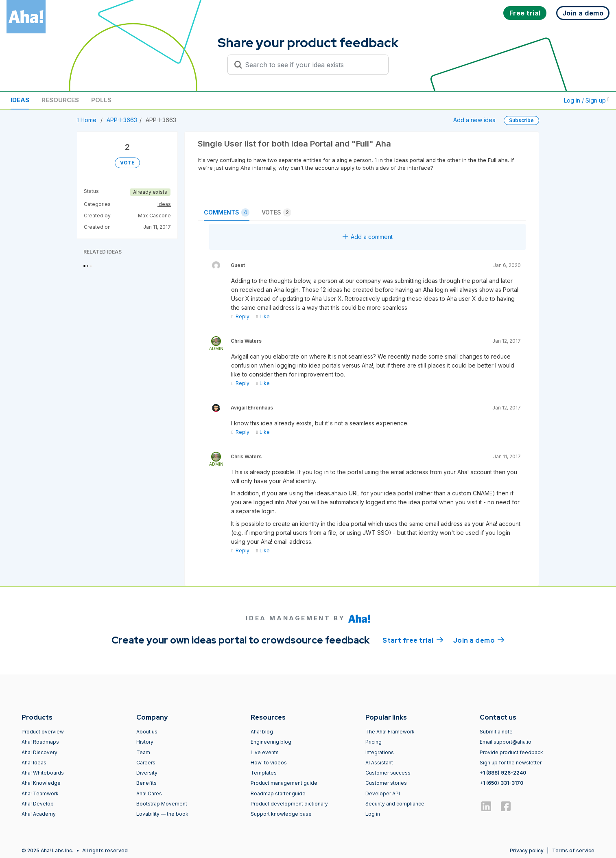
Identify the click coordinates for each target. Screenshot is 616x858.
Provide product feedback (511, 752)
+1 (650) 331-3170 (501, 783)
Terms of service (573, 850)
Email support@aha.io (506, 742)
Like (263, 316)
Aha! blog (262, 732)
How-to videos (269, 763)
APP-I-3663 (122, 120)
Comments (227, 212)
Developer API (383, 793)
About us (147, 732)
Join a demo (479, 640)
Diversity (147, 773)
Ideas (20, 100)
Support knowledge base (281, 814)
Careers (146, 763)
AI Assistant (379, 763)
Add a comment (368, 237)
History (145, 742)
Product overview (43, 732)
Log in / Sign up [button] (587, 100)
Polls (101, 100)
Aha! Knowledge (41, 783)
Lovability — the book (162, 814)
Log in (373, 814)
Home (87, 120)
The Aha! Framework (390, 732)
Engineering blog (271, 742)
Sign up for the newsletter (511, 763)
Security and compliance (395, 804)
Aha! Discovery (39, 752)
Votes (276, 212)
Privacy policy (527, 850)
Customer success (388, 773)
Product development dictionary (289, 804)
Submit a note (496, 732)
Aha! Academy (39, 814)
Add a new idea (474, 120)
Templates (264, 773)
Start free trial (413, 640)
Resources (60, 100)
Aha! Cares (149, 793)
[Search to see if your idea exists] (312, 65)
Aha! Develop (38, 804)
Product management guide (284, 783)
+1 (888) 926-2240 (503, 773)
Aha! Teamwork (40, 793)
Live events (265, 752)
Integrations (380, 752)
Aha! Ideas (34, 763)
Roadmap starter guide (278, 793)
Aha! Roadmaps (40, 742)
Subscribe (521, 120)
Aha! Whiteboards (43, 773)
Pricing (374, 742)
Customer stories (386, 783)
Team (143, 752)
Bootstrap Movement (162, 804)
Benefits (146, 783)
